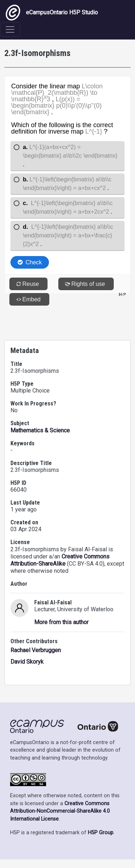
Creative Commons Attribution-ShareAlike (60, 560)
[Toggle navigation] (10, 29)
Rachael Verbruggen (36, 650)
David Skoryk (27, 662)
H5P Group (101, 833)
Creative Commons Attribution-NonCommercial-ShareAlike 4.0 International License (60, 811)
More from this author (61, 622)
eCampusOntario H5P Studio (52, 13)
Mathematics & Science (40, 430)
